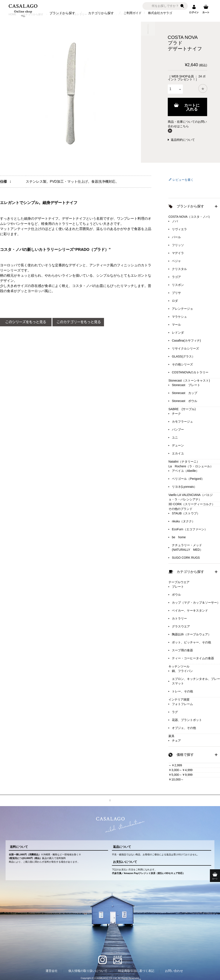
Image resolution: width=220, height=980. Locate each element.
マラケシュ (179, 317)
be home (179, 537)
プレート (178, 587)
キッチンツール (179, 666)
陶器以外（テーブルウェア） (191, 634)
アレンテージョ (182, 309)
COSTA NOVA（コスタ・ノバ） (190, 217)
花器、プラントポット (187, 720)
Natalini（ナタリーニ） (184, 462)
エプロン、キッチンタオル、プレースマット (196, 681)
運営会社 (52, 971)
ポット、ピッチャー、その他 (191, 642)
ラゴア (176, 277)
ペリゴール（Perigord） (188, 479)
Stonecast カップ (185, 393)
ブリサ (176, 293)
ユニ (175, 437)
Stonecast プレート (186, 385)
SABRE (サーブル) (182, 409)
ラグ (175, 712)
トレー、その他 (182, 691)
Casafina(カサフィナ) (186, 340)
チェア (176, 741)
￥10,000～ (176, 779)
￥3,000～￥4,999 (180, 770)
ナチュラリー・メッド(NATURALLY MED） (187, 547)
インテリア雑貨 (179, 699)
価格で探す (185, 755)
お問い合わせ (174, 971)
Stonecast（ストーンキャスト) (189, 380)
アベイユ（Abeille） (185, 471)
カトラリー (179, 618)
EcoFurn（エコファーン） (190, 529)
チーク (176, 414)
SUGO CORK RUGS (186, 558)
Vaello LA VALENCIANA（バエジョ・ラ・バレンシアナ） (191, 497)
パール (176, 237)
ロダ (175, 301)
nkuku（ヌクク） (183, 521)
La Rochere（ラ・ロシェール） (191, 466)
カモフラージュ (182, 422)
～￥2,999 (175, 765)
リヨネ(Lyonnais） (184, 487)
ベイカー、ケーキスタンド (190, 610)
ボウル (176, 595)
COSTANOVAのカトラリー (190, 372)
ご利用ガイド (133, 13)
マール (176, 325)
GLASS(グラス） (183, 356)
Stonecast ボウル (185, 401)
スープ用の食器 (182, 650)
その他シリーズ (182, 364)
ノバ (175, 221)
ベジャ (176, 261)
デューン (178, 445)
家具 (171, 736)
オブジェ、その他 (184, 728)
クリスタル (179, 269)
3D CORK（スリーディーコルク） (192, 504)
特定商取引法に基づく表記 (136, 971)
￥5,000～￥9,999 (180, 775)
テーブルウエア (179, 582)
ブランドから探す (62, 13)
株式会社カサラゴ (160, 13)
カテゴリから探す (101, 13)
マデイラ (178, 253)
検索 (182, 6)
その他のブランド (180, 509)
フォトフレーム (182, 704)
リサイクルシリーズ (185, 348)
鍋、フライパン (182, 671)
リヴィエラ (179, 229)
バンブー (178, 429)
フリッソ (178, 245)
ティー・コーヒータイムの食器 (193, 658)
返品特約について (183, 140)
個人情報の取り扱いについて (88, 971)
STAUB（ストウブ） (186, 513)
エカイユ (178, 453)
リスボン (178, 285)
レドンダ (178, 333)
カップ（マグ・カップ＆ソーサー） (196, 603)
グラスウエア (181, 626)
